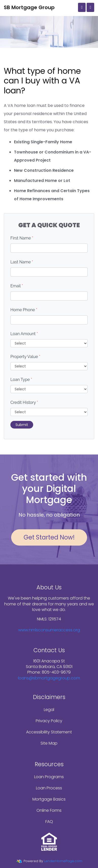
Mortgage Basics (49, 799)
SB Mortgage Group (29, 7)
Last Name (22, 262)
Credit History (24, 402)
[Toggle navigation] (90, 7)
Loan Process (49, 788)
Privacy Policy (49, 721)
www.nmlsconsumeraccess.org (49, 630)
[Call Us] (82, 7)
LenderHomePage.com (63, 861)
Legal (49, 710)
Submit (22, 425)
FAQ (49, 822)
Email (17, 286)
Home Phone (24, 310)
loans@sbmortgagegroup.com (49, 678)
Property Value (25, 357)
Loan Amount (24, 334)
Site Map (49, 743)
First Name (22, 238)
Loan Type (21, 380)
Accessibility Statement (49, 732)
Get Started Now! (49, 537)
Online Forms (49, 810)
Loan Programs (49, 777)
